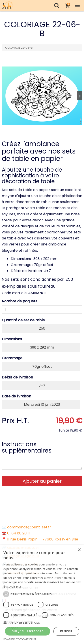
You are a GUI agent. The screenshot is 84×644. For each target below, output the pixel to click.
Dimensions (12, 339)
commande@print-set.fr (29, 527)
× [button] (79, 550)
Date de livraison (16, 396)
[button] (42, 623)
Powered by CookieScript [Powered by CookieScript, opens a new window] (20, 639)
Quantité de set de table (23, 320)
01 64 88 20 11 (18, 533)
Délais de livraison (17, 377)
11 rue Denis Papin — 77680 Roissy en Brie (43, 539)
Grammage (12, 358)
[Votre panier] (67, 5)
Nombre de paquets (19, 301)
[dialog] (42, 595)
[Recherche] (57, 5)
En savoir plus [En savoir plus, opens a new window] (12, 587)
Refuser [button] (66, 631)
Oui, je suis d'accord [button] (27, 631)
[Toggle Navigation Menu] (77, 5)
